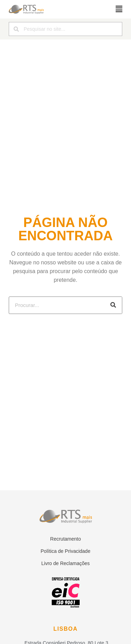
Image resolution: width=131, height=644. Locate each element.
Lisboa (65, 629)
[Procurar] (113, 305)
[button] (119, 9)
